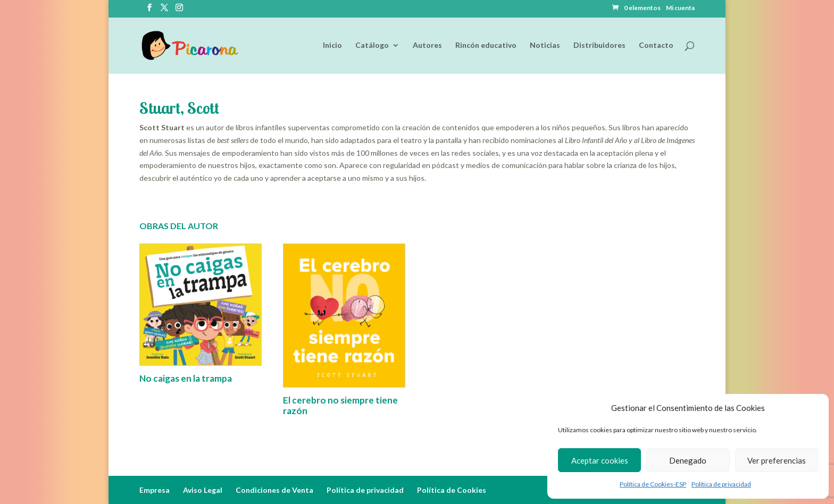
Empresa (155, 490)
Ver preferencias (777, 460)
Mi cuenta (680, 8)
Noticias (545, 46)
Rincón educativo (486, 46)
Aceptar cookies (600, 460)
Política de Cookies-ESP (653, 484)
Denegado (688, 460)
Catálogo (372, 46)
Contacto (656, 46)
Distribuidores (599, 46)
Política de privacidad (721, 484)
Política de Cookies (452, 490)
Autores (427, 46)
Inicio (332, 46)
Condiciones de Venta (274, 490)
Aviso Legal (203, 490)
